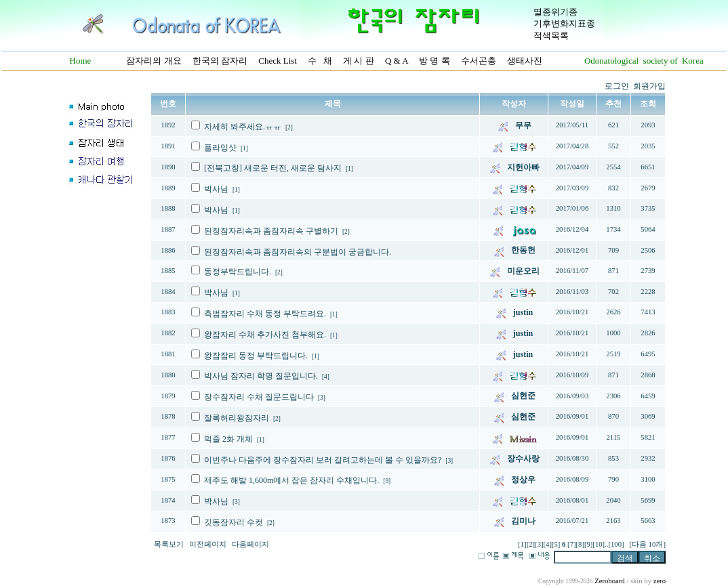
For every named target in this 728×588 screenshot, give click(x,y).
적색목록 (551, 36)
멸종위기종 (555, 12)
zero (660, 581)
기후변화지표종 (564, 23)
